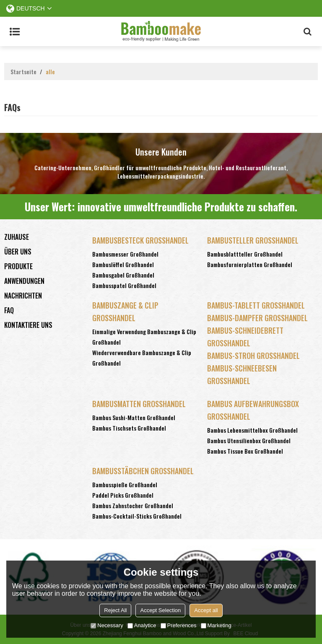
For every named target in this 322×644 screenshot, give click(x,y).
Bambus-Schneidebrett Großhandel (245, 337)
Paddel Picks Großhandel (123, 495)
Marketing (216, 625)
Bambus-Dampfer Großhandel (257, 318)
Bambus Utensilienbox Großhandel (249, 440)
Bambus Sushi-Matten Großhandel (134, 417)
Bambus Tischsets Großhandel (129, 428)
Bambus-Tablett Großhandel (256, 305)
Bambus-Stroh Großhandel (253, 356)
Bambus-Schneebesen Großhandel (242, 374)
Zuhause (17, 237)
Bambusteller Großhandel (253, 240)
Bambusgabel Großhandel (123, 275)
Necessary (107, 625)
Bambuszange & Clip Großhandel (125, 312)
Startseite (23, 72)
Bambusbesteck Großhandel (140, 240)
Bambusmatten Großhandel (139, 404)
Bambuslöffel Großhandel (123, 264)
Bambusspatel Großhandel (124, 285)
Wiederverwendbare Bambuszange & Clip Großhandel (142, 358)
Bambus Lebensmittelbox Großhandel (252, 430)
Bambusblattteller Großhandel (245, 254)
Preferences (179, 625)
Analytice (142, 625)
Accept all (206, 610)
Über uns (18, 252)
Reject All (115, 610)
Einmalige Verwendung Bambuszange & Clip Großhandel (144, 337)
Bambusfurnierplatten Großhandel (250, 264)
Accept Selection (160, 610)
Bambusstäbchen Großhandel (143, 471)
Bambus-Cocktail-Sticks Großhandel (137, 516)
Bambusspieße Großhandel (125, 484)
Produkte (18, 266)
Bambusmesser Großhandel (125, 254)
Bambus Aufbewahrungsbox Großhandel (253, 410)
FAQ (9, 310)
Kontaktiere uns (28, 325)
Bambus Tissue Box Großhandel (245, 451)
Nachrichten (23, 296)
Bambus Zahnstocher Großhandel (133, 505)
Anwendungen (24, 281)
